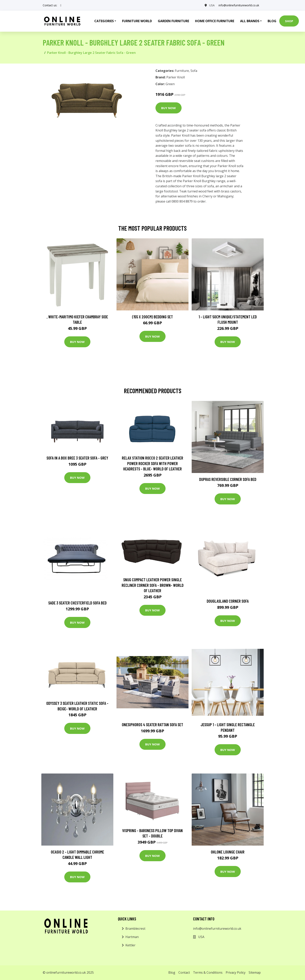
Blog (272, 21)
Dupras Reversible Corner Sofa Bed (228, 479)
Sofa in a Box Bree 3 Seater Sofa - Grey (77, 458)
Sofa (194, 71)
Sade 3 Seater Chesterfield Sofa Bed (77, 603)
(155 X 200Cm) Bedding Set (152, 317)
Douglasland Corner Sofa (228, 601)
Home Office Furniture (215, 21)
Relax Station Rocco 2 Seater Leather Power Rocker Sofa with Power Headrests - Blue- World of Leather (152, 463)
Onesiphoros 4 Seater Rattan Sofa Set (152, 725)
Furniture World (137, 21)
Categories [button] (104, 21)
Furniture (182, 71)
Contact (184, 972)
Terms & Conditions (208, 972)
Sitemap (255, 972)
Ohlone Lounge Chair (228, 852)
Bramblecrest (135, 929)
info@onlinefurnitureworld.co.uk (239, 5)
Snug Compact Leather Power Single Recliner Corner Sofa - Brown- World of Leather (153, 585)
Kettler (130, 945)
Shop (289, 21)
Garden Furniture (173, 21)
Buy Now (169, 108)
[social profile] (61, 5)
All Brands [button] (250, 21)
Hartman (132, 937)
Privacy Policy (236, 972)
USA (212, 5)
